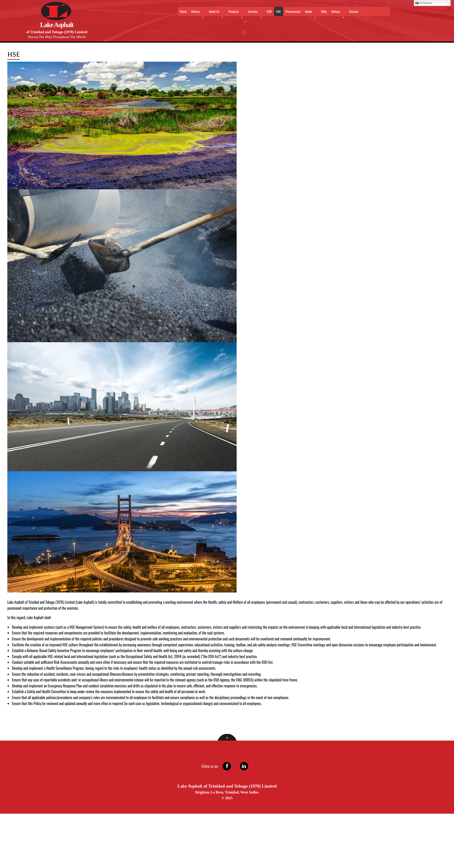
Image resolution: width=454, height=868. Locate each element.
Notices (338, 12)
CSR (269, 11)
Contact (354, 11)
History (198, 12)
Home (183, 11)
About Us (216, 12)
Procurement (293, 11)
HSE (279, 11)
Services (255, 12)
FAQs (324, 11)
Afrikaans (424, 3)
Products (236, 12)
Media (311, 12)
